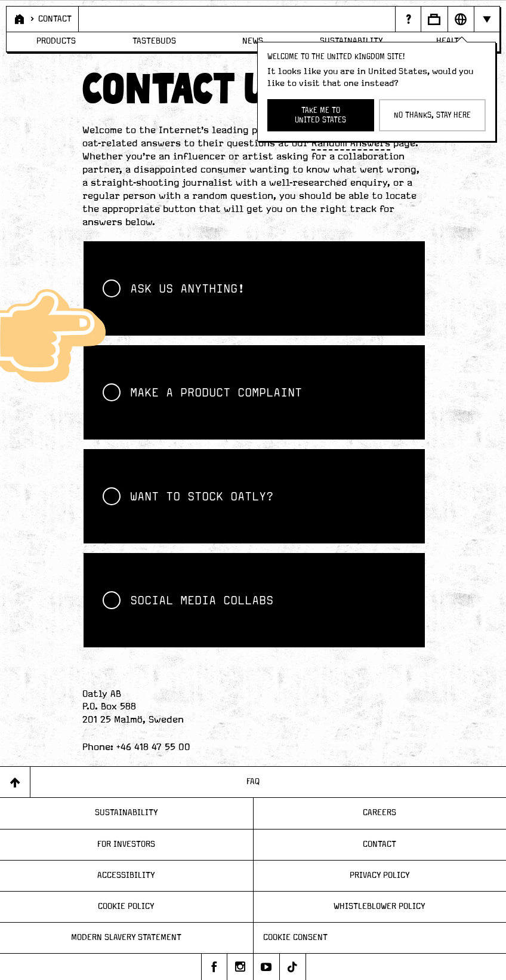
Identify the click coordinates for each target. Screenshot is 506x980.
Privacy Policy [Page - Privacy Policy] (380, 875)
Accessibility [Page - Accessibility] (126, 875)
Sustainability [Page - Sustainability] (126, 813)
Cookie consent (295, 938)
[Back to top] (15, 782)
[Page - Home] (19, 19)
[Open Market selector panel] (460, 19)
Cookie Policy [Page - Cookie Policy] (126, 907)
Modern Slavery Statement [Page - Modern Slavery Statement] (126, 938)
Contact (55, 19)
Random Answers (351, 143)
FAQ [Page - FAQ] (253, 782)
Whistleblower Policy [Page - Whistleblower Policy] (379, 907)
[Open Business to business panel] (434, 19)
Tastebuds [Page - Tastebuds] (154, 41)
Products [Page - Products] (56, 41)
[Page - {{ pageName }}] (408, 19)
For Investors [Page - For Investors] (126, 844)
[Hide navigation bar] (487, 19)
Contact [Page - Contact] (379, 844)
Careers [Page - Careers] (379, 813)
